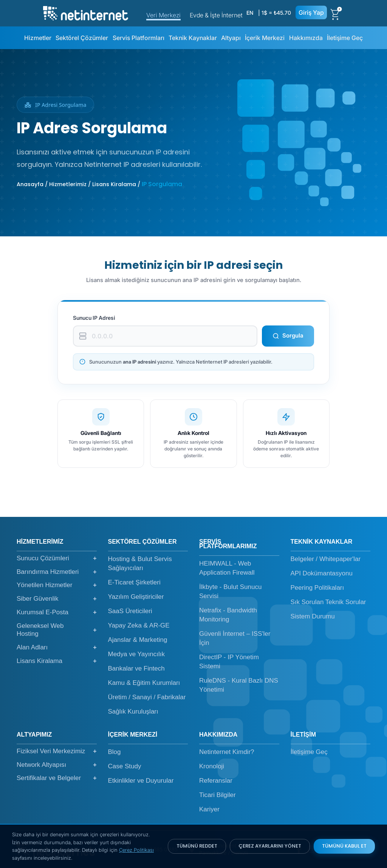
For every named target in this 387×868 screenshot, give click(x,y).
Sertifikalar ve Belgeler (57, 778)
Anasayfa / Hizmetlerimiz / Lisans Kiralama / (79, 184)
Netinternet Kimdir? (227, 752)
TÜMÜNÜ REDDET (197, 846)
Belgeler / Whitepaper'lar (326, 559)
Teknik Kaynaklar (193, 38)
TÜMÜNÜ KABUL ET (344, 846)
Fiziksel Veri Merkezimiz (57, 751)
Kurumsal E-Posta (57, 612)
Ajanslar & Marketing (138, 640)
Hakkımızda (306, 38)
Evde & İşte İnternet (216, 15)
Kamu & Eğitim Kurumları (144, 683)
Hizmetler (38, 38)
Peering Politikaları (317, 588)
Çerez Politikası (136, 850)
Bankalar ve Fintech (136, 668)
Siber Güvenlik (57, 599)
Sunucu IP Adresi (94, 318)
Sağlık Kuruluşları (133, 712)
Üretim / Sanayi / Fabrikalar (147, 697)
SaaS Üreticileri (130, 611)
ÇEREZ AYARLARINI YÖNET (270, 846)
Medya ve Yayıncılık (137, 654)
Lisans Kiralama (57, 661)
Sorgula (288, 335)
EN (250, 13)
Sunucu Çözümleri (57, 558)
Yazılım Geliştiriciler (136, 597)
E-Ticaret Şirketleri (134, 582)
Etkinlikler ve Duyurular (141, 781)
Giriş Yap (311, 12)
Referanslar (216, 781)
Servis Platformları (139, 38)
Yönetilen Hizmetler (57, 585)
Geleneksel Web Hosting (57, 630)
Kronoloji (212, 766)
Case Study (125, 766)
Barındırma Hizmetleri (57, 572)
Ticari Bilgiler (217, 795)
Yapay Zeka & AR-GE (139, 625)
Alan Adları (57, 648)
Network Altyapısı (57, 765)
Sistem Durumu (313, 616)
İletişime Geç (345, 38)
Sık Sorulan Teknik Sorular (328, 602)
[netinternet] (86, 12)
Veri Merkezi (163, 15)
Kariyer (209, 809)
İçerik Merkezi (265, 38)
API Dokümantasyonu (322, 573)
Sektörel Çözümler (82, 38)
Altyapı (231, 38)
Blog (115, 752)
